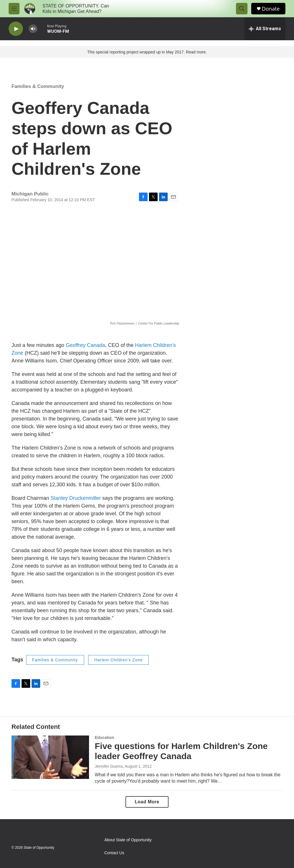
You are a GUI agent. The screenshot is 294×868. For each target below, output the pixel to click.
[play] (16, 29)
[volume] (33, 29)
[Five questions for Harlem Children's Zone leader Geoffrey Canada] (50, 757)
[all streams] (265, 29)
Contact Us (114, 853)
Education (105, 738)
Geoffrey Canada (85, 345)
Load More (147, 802)
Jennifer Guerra (109, 766)
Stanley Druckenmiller (76, 498)
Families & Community (38, 86)
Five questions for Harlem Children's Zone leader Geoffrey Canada (181, 751)
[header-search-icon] (242, 9)
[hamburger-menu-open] (14, 9)
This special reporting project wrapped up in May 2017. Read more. (147, 52)
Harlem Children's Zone (118, 660)
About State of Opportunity (128, 840)
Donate (271, 9)
